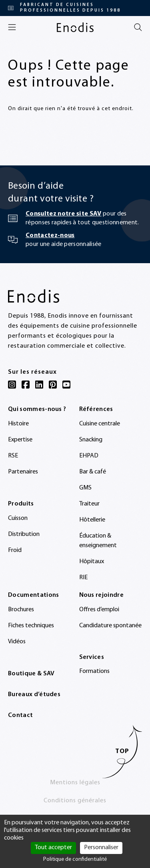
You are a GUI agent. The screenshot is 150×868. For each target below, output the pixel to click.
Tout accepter (53, 848)
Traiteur (89, 504)
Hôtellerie (92, 520)
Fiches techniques (31, 626)
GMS (85, 488)
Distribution (24, 534)
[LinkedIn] (39, 385)
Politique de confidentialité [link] (75, 859)
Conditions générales (75, 801)
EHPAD (89, 456)
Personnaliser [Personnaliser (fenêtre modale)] (101, 848)
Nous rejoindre (101, 595)
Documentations (33, 595)
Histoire (18, 424)
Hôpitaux (92, 562)
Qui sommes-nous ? (37, 409)
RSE (13, 456)
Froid (15, 550)
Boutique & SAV (31, 674)
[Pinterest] (53, 385)
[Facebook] (26, 385)
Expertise (20, 440)
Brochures (21, 610)
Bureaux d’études (34, 695)
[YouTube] (66, 385)
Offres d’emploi (99, 610)
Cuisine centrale (100, 424)
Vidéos (17, 642)
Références (96, 409)
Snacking (91, 440)
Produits (21, 504)
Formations (94, 671)
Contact (20, 715)
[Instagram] (12, 385)
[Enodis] (75, 27)
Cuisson (18, 518)
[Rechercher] (138, 27)
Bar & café (93, 472)
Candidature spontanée (110, 626)
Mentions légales (75, 783)
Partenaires (23, 472)
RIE (83, 578)
